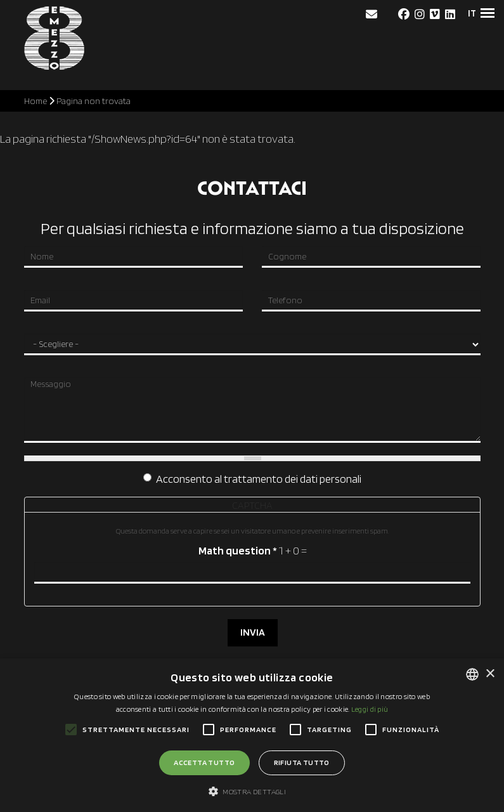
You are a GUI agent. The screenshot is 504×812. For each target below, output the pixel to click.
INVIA (252, 632)
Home (36, 101)
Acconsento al (252, 479)
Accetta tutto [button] (204, 762)
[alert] (252, 735)
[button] (252, 791)
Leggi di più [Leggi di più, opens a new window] (370, 709)
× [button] (490, 674)
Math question (237, 550)
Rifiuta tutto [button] (302, 762)
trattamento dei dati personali (293, 479)
